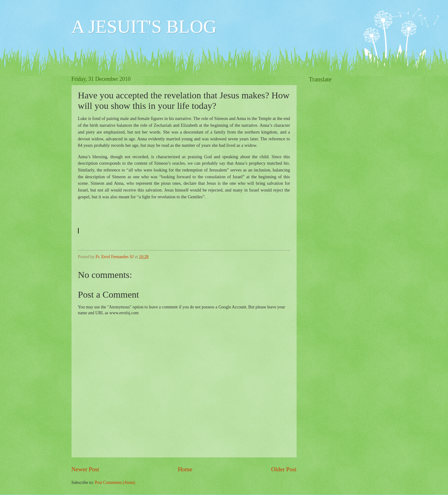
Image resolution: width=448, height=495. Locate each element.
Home (185, 469)
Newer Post (85, 469)
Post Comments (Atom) (115, 483)
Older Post (284, 469)
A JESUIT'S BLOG (144, 27)
